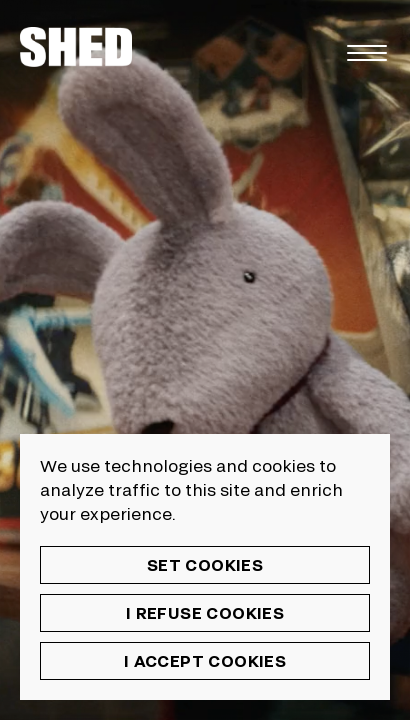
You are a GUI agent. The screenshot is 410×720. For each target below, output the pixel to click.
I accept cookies (205, 660)
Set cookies (205, 564)
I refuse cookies (205, 612)
